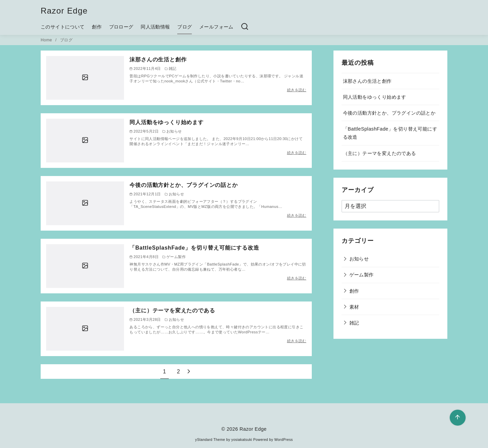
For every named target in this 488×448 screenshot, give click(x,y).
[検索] (245, 27)
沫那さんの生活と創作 (158, 60)
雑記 (354, 323)
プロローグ (121, 27)
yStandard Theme (210, 440)
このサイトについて (63, 27)
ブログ (185, 27)
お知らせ (359, 259)
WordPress (283, 440)
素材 (354, 307)
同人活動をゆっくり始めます (166, 122)
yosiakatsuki (242, 440)
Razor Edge (64, 11)
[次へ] (189, 372)
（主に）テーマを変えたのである (172, 310)
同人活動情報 (155, 27)
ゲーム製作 (362, 275)
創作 (97, 27)
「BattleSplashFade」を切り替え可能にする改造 (194, 248)
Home (47, 40)
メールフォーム (216, 27)
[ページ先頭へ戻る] (458, 418)
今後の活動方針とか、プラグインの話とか (184, 185)
